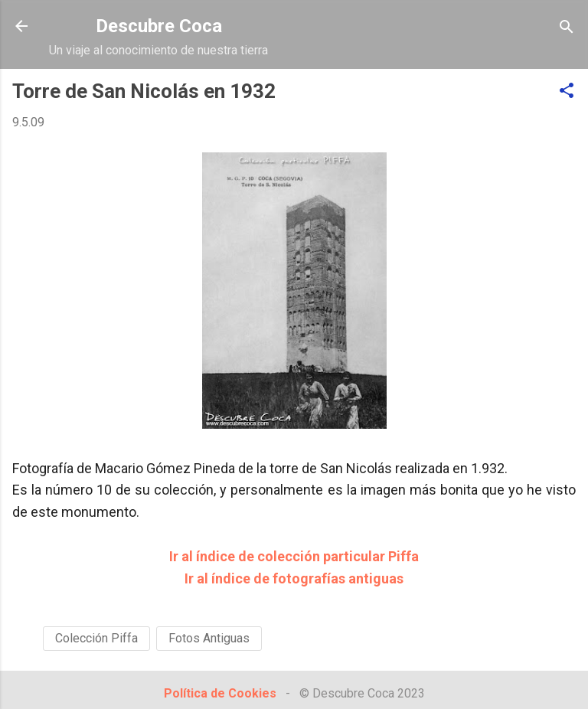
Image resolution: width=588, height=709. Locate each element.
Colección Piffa (96, 638)
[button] (567, 91)
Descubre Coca (159, 26)
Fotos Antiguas (209, 638)
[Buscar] (567, 28)
